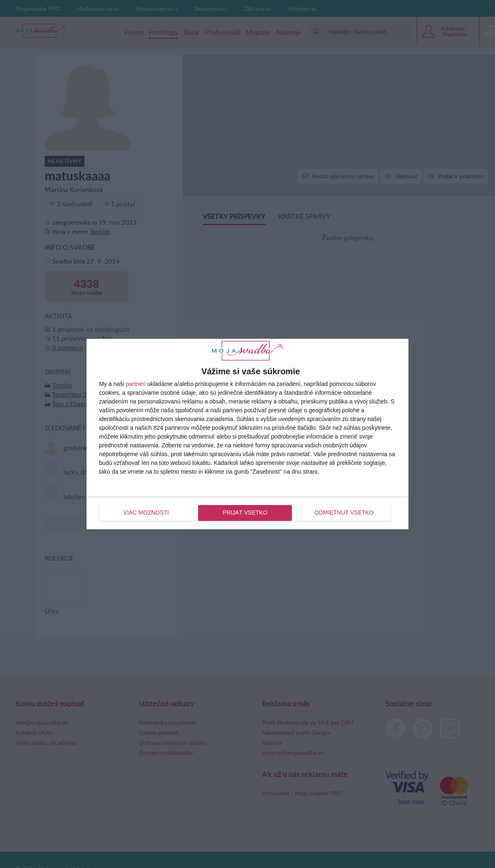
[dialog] (247, 434)
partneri (136, 384)
